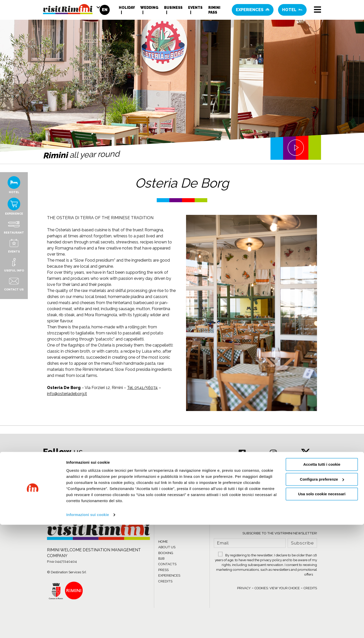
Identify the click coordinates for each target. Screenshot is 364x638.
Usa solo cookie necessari (322, 608)
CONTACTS (167, 564)
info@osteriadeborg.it (67, 394)
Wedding (149, 9)
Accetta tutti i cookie (322, 578)
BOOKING (166, 553)
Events (195, 9)
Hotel (292, 11)
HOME (163, 542)
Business (173, 9)
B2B (161, 559)
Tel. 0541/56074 (142, 388)
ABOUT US (167, 547)
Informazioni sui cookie (88, 628)
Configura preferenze (322, 593)
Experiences (253, 11)
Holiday (127, 9)
